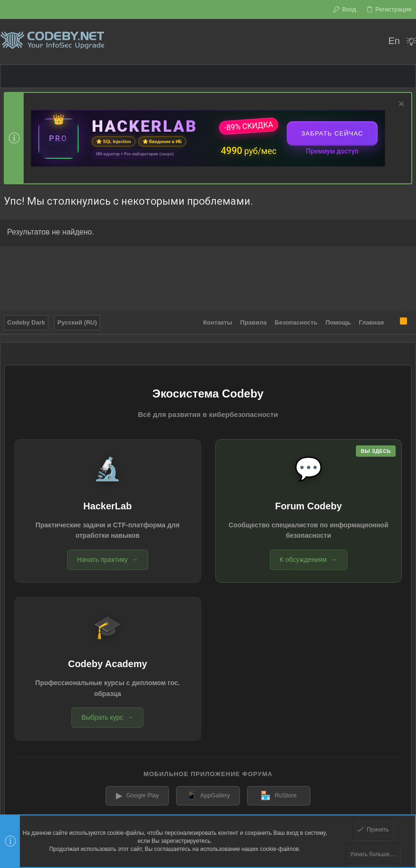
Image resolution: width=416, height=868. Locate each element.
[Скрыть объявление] (400, 105)
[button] (14, 76)
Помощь (338, 321)
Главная (371, 321)
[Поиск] (375, 42)
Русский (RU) (77, 321)
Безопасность (296, 321)
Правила (254, 321)
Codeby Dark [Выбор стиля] (26, 321)
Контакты (217, 321)
